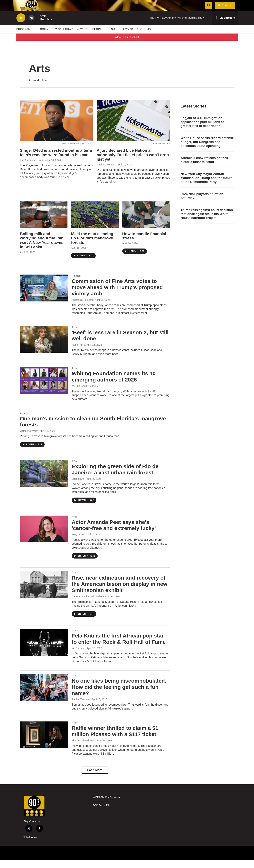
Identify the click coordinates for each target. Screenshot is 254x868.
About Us (144, 37)
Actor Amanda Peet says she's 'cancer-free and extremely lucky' (114, 533)
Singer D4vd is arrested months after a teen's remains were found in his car (56, 161)
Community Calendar (56, 37)
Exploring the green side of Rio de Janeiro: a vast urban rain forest (115, 477)
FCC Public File (101, 813)
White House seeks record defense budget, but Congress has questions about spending (207, 150)
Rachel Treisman (106, 173)
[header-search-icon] (211, 9)
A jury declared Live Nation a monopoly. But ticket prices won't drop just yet (133, 163)
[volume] (32, 26)
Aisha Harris (79, 353)
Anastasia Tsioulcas (83, 308)
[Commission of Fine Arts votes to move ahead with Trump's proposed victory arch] (44, 296)
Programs (24, 37)
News (81, 37)
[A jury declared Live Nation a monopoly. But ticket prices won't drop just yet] (133, 129)
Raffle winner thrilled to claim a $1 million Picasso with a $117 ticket (115, 739)
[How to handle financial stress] (146, 223)
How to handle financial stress (144, 244)
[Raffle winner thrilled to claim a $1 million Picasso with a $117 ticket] (44, 743)
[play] (21, 26)
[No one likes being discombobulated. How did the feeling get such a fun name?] (44, 696)
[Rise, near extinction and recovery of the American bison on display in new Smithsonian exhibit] (44, 593)
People (98, 37)
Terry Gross (78, 542)
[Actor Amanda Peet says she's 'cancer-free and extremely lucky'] (44, 537)
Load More (95, 778)
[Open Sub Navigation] (35, 37)
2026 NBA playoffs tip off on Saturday (202, 204)
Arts (74, 335)
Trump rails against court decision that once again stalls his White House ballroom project (207, 222)
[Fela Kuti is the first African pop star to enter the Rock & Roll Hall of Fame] (44, 651)
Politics (76, 284)
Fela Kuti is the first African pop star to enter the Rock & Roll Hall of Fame (119, 647)
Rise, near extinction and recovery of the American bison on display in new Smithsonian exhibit (120, 592)
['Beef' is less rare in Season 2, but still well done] (44, 347)
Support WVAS (122, 37)
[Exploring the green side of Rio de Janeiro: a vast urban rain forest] (44, 481)
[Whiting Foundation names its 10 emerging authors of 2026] (44, 388)
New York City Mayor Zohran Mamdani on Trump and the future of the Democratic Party (207, 186)
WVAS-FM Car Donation (106, 805)
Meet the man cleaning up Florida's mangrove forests (92, 246)
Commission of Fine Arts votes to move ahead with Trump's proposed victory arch (117, 295)
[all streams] (225, 26)
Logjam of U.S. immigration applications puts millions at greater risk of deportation (202, 130)
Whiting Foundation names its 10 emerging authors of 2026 (114, 385)
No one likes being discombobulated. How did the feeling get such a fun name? (119, 695)
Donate (229, 9)
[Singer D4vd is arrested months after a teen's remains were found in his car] (57, 129)
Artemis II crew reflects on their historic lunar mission (205, 168)
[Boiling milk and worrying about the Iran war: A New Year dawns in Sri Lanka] (44, 223)
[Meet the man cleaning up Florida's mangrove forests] (95, 223)
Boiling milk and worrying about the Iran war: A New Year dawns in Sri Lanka (42, 249)
